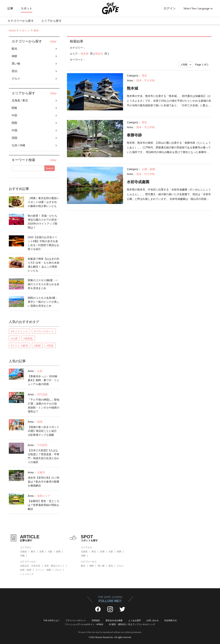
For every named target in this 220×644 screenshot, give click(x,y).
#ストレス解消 (20, 346)
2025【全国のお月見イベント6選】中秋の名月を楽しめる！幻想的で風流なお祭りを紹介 (44, 243)
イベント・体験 (43, 570)
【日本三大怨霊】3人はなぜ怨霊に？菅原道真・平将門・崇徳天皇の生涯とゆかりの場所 (44, 456)
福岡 (58, 552)
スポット (27, 8)
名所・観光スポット (54, 566)
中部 (14, 115)
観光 (14, 49)
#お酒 (14, 338)
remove (91, 54)
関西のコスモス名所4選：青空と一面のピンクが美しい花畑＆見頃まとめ (44, 302)
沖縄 (22, 556)
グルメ (16, 78)
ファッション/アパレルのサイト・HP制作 (84, 624)
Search (50, 168)
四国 (14, 138)
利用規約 (96, 620)
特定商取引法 (170, 620)
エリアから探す (51, 21)
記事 (10, 8)
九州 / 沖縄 (18, 145)
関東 (14, 108)
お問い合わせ (152, 620)
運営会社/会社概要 (114, 620)
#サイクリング (20, 331)
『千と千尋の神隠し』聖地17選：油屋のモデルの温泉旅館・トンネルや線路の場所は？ (44, 406)
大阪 (50, 552)
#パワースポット (44, 331)
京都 (41, 552)
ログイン (170, 8)
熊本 (36, 30)
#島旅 (50, 346)
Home (12, 30)
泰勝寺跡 (134, 135)
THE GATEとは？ (51, 620)
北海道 (23, 552)
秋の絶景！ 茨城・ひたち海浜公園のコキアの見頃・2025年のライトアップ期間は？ (44, 222)
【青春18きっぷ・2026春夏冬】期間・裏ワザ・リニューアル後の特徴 (44, 380)
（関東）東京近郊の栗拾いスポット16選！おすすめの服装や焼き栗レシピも (44, 202)
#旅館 (37, 346)
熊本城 (132, 88)
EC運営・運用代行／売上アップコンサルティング (132, 624)
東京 (33, 552)
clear (53, 42)
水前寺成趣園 (138, 182)
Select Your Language (197, 8)
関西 (14, 123)
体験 (14, 56)
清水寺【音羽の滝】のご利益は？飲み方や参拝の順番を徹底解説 (44, 482)
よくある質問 (134, 620)
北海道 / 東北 (20, 100)
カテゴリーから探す (21, 21)
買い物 (16, 64)
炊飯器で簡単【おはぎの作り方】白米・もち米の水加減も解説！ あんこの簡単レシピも (44, 265)
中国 (14, 130)
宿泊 (14, 71)
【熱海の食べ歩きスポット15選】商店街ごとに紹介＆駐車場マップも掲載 (44, 431)
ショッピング (27, 574)
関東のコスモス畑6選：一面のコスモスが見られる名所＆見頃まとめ (44, 284)
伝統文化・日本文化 (30, 566)
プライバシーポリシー (76, 620)
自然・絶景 (26, 570)
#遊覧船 (28, 338)
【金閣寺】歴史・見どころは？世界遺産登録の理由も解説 (44, 505)
